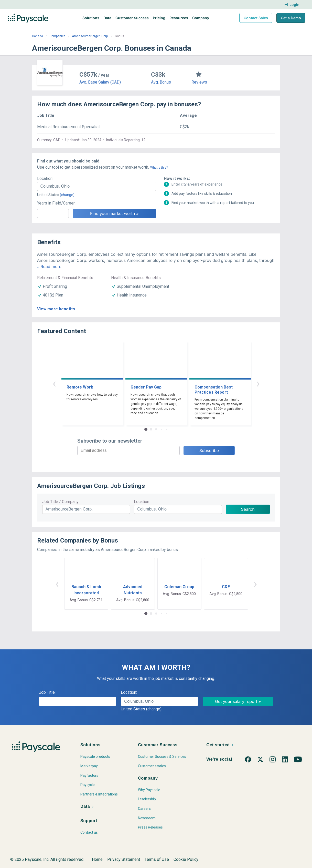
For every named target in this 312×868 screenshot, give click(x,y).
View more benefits (56, 309)
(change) (67, 195)
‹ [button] (54, 383)
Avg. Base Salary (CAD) (100, 82)
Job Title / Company (60, 502)
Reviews (199, 82)
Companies (57, 36)
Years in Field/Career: (56, 203)
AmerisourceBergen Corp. (90, 36)
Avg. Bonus (161, 82)
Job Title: (47, 692)
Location (142, 502)
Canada (37, 36)
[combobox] (97, 186)
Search (248, 509)
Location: (45, 178)
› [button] (258, 383)
